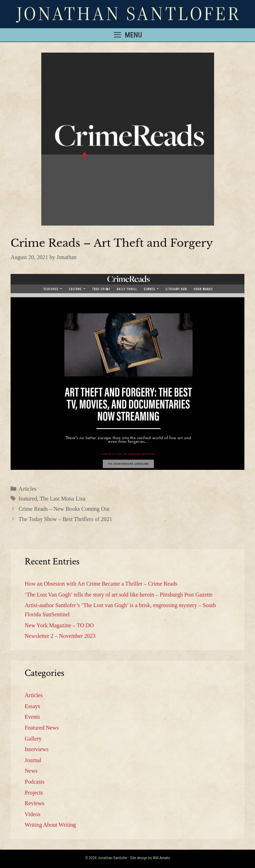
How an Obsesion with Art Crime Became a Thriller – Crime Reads (101, 584)
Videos (32, 814)
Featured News (42, 728)
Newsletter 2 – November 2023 (60, 636)
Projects (34, 793)
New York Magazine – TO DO (59, 625)
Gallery (33, 739)
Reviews (34, 803)
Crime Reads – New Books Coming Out (64, 509)
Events (32, 717)
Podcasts (35, 782)
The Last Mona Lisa (63, 499)
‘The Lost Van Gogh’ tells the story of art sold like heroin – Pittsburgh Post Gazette (119, 595)
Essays (32, 706)
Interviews (37, 749)
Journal (33, 760)
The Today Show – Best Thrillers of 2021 (65, 519)
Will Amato (161, 858)
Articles (28, 489)
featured (28, 499)
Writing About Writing (50, 825)
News (31, 771)
